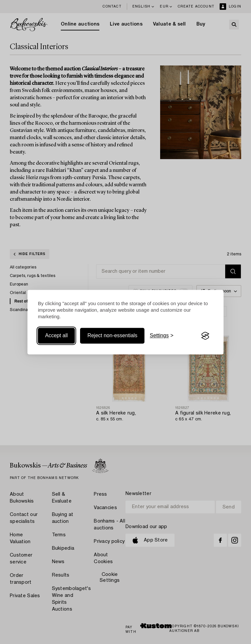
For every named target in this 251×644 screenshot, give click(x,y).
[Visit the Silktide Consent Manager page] (205, 336)
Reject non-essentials (112, 336)
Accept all (56, 336)
